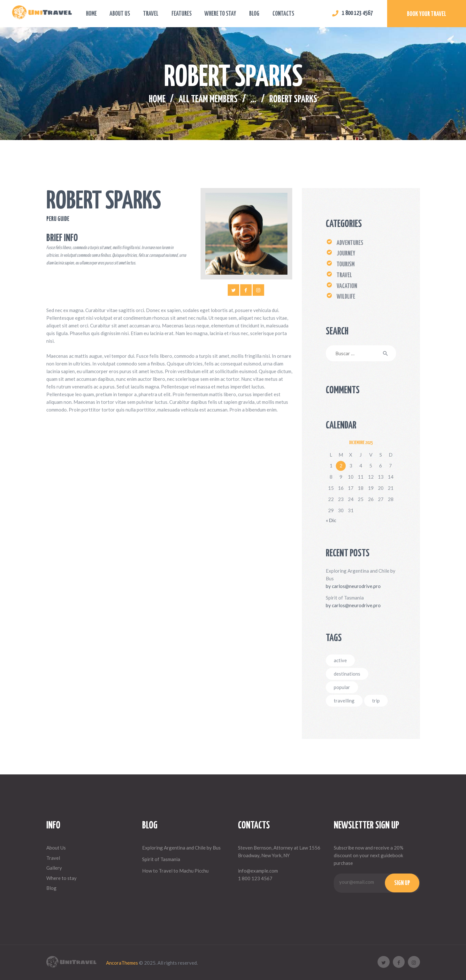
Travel (344, 275)
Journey (346, 254)
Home (157, 99)
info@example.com (258, 871)
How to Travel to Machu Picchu (175, 871)
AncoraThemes (122, 963)
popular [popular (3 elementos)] (342, 687)
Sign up (402, 883)
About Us (56, 848)
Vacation (347, 286)
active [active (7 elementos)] (340, 660)
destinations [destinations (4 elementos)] (347, 674)
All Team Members (208, 99)
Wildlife (346, 297)
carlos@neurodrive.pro (356, 586)
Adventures (350, 243)
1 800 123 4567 (255, 878)
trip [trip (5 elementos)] (376, 701)
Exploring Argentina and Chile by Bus (361, 575)
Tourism (346, 265)
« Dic (331, 520)
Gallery (54, 868)
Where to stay (61, 878)
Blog (51, 888)
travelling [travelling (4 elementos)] (344, 701)
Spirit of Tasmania (345, 598)
